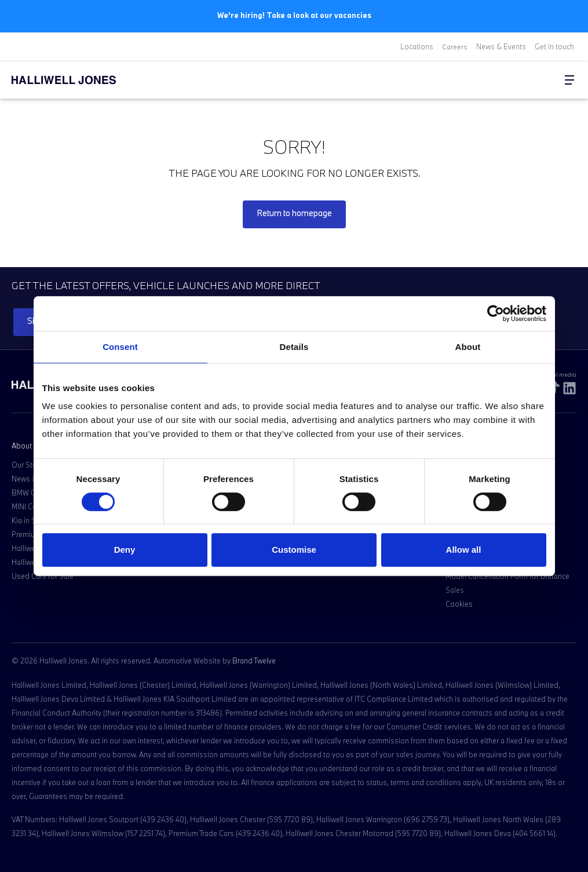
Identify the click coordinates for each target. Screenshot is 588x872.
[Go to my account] (546, 80)
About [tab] (468, 347)
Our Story (27, 464)
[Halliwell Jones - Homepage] (78, 79)
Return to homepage (294, 212)
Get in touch (554, 46)
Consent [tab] (120, 347)
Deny (125, 550)
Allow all (464, 550)
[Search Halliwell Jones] (542, 80)
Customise (294, 550)
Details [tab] (294, 347)
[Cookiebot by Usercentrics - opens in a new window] (496, 313)
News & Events (501, 46)
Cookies (459, 603)
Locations (417, 46)
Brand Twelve (254, 660)
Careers (455, 46)
